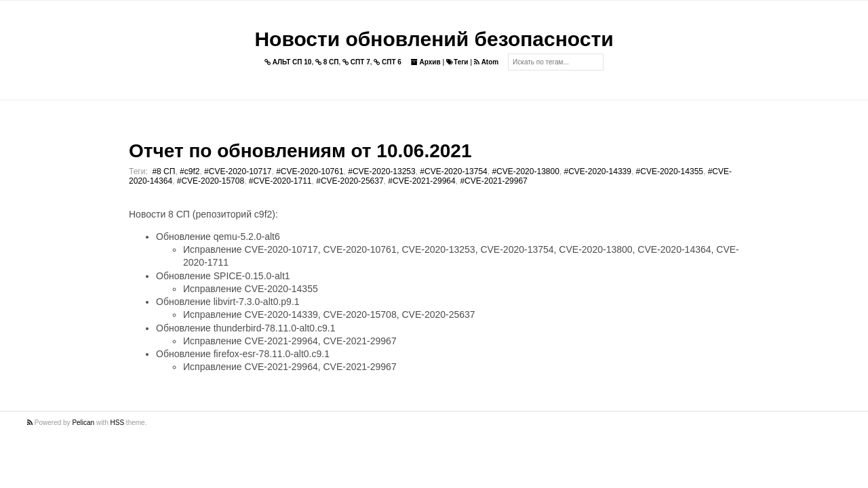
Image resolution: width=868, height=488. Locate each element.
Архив (426, 62)
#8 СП (163, 171)
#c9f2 (190, 171)
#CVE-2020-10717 (238, 171)
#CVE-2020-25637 (350, 181)
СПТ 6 (388, 62)
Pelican (83, 423)
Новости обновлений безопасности (434, 39)
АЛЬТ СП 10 (288, 62)
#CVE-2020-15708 (211, 181)
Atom (486, 62)
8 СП (327, 62)
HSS (118, 423)
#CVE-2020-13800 (525, 171)
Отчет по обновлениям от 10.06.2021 (300, 151)
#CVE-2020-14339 (598, 171)
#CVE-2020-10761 (310, 171)
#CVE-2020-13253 (381, 171)
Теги (457, 62)
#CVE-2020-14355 (670, 171)
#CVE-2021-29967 (493, 181)
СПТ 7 (356, 62)
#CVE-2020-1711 (280, 181)
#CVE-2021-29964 (421, 181)
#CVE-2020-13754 (453, 171)
